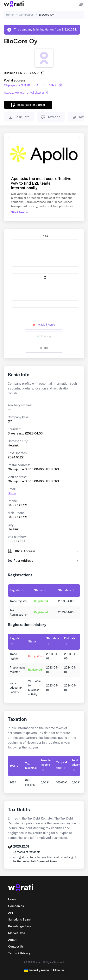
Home (10, 15)
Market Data (17, 933)
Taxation (51, 117)
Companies (26, 15)
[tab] (44, 552)
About (12, 940)
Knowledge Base (20, 926)
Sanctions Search (20, 919)
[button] (44, 552)
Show (12, 493)
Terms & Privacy (19, 953)
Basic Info (19, 117)
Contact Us (16, 946)
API (10, 913)
